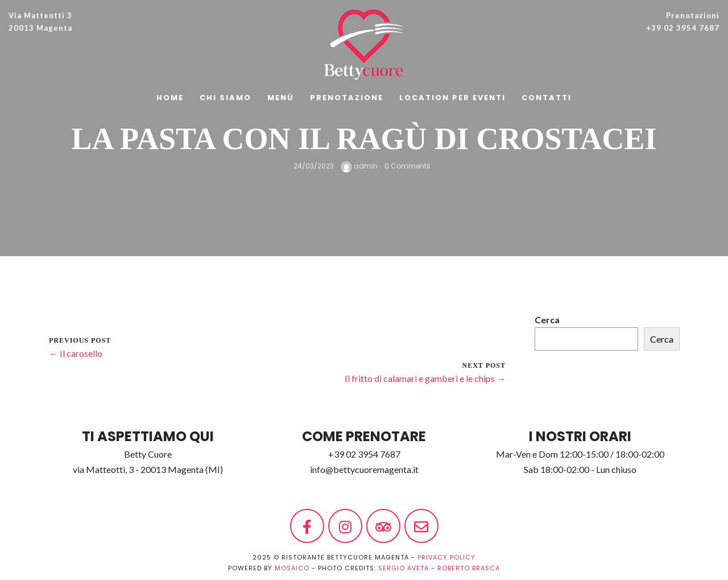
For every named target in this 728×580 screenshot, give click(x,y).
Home (170, 98)
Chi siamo (226, 98)
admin (359, 166)
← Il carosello (76, 353)
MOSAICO (292, 568)
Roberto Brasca (469, 568)
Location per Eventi (452, 98)
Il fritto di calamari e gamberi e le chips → (425, 378)
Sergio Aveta (404, 568)
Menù (281, 98)
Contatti (547, 98)
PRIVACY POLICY (446, 557)
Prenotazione (347, 98)
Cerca (547, 320)
